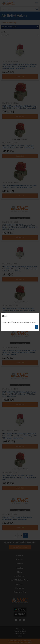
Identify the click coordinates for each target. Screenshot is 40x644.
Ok (36, 327)
